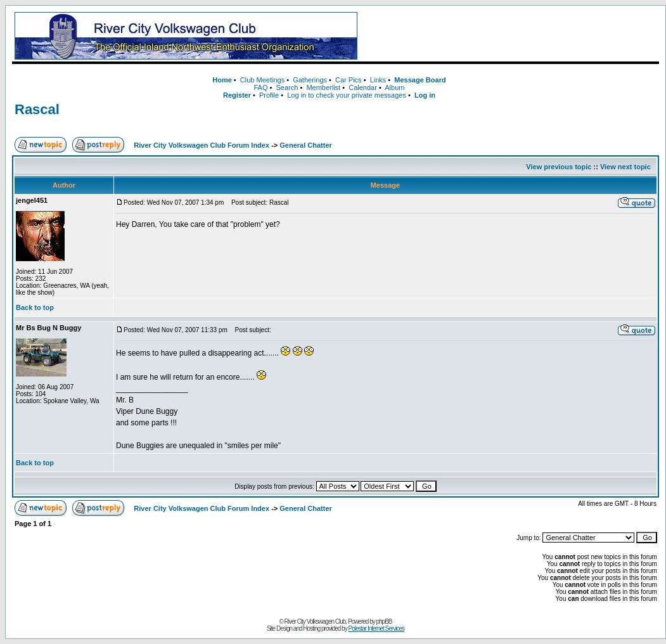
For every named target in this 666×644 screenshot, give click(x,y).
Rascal (37, 109)
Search (287, 87)
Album (394, 87)
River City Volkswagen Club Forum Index (202, 145)
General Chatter (306, 145)
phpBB (384, 621)
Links (378, 80)
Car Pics (349, 80)
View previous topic (559, 167)
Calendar (363, 87)
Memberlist (323, 87)
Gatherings (310, 80)
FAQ (260, 87)
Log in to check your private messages (347, 95)
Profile (269, 95)
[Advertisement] (511, 36)
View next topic (625, 167)
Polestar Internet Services (376, 628)
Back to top (35, 307)
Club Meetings (262, 80)
